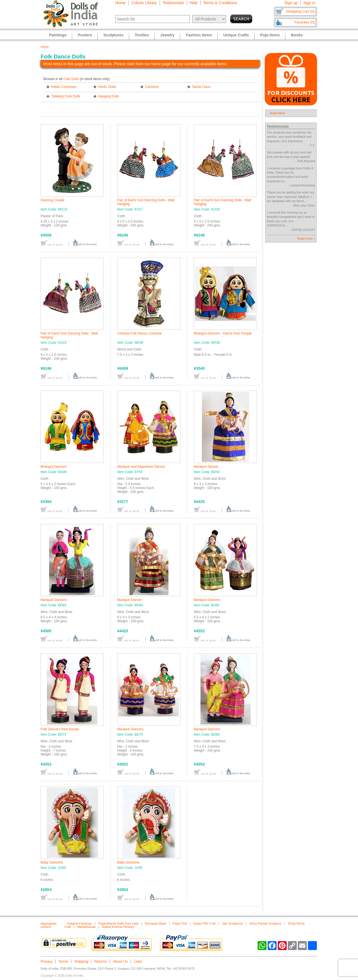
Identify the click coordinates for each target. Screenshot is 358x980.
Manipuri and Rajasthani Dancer (141, 467)
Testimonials (173, 3)
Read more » (306, 238)
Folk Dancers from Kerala (60, 729)
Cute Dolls (71, 79)
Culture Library (144, 3)
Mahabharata (87, 927)
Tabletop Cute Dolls (66, 96)
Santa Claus (201, 87)
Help (194, 3)
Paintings (58, 35)
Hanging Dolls (109, 96)
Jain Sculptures (232, 923)
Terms (63, 961)
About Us (120, 961)
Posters (85, 35)
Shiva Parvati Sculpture (265, 923)
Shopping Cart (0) (300, 11)
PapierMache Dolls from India (118, 923)
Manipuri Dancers (54, 600)
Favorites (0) (304, 22)
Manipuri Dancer (206, 467)
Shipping (81, 961)
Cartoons (152, 87)
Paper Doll (180, 923)
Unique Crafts (236, 35)
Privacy (47, 961)
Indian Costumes (64, 87)
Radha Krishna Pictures (118, 927)
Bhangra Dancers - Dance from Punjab (223, 333)
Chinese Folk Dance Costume (139, 333)
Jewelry (167, 35)
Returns (101, 961)
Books (297, 35)
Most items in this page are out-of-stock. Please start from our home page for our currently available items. (135, 64)
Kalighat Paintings (79, 923)
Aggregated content (49, 925)
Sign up (291, 3)
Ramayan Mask (156, 923)
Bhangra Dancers (54, 467)
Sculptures (113, 35)
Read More (277, 113)
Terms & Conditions (220, 3)
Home (120, 3)
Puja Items (270, 35)
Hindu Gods (107, 87)
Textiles (142, 35)
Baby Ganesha (52, 862)
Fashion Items (199, 35)
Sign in (309, 3)
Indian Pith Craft (205, 923)
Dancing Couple (52, 200)
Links (138, 961)
